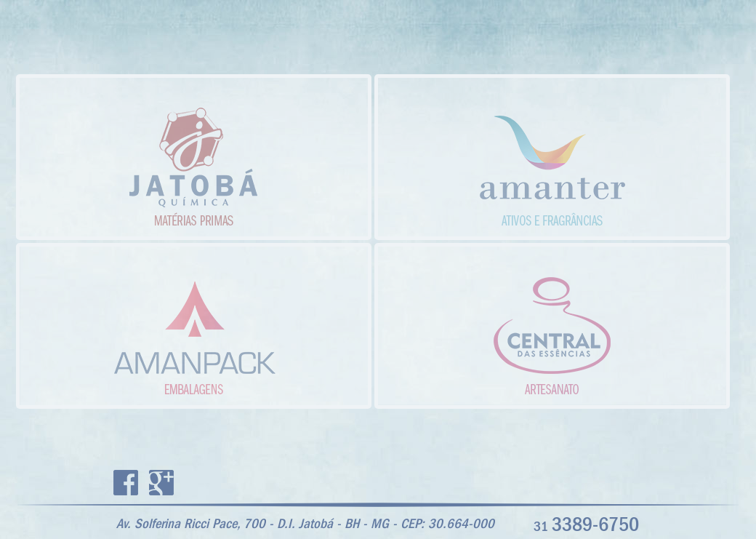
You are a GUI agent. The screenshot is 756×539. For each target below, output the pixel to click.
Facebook (126, 483)
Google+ (161, 483)
